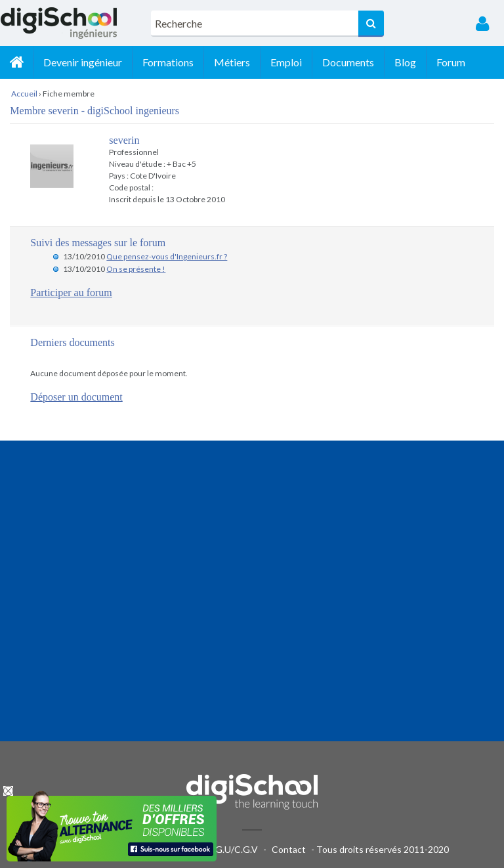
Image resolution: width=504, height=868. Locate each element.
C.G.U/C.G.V (232, 849)
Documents (348, 62)
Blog (405, 62)
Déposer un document (76, 397)
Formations (168, 62)
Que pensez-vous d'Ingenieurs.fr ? (167, 256)
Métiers (232, 62)
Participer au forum (71, 293)
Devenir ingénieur (83, 62)
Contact (289, 849)
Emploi (286, 62)
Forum (451, 62)
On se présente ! (136, 269)
